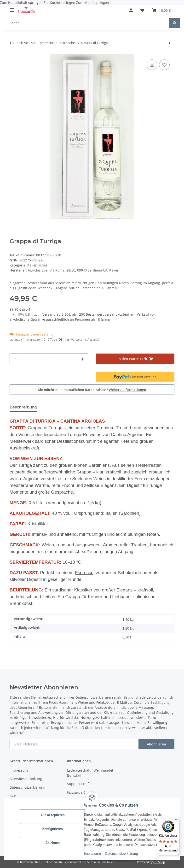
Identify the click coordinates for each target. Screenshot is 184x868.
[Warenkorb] (161, 10)
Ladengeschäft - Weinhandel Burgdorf (90, 773)
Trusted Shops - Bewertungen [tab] (75, 407)
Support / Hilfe (79, 784)
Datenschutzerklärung (122, 854)
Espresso (84, 573)
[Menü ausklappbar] (12, 8)
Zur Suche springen (60, 3)
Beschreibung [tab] (23, 407)
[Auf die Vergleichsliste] (152, 65)
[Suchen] (87, 23)
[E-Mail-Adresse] (74, 744)
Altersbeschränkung (26, 779)
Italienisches (37, 265)
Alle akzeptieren (53, 815)
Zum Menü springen (93, 3)
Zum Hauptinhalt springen (22, 3)
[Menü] (176, 821)
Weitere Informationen (127, 390)
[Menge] (49, 359)
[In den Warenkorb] (135, 359)
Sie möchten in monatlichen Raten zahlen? (92, 390)
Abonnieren (156, 744)
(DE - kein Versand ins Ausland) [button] (78, 340)
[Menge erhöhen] (83, 359)
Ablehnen (53, 843)
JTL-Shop (159, 862)
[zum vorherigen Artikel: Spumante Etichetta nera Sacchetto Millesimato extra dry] (170, 43)
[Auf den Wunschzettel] (164, 65)
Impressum (92, 854)
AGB (13, 796)
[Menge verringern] (15, 359)
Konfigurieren (53, 829)
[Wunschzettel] (142, 10)
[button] (131, 10)
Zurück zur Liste (24, 43)
